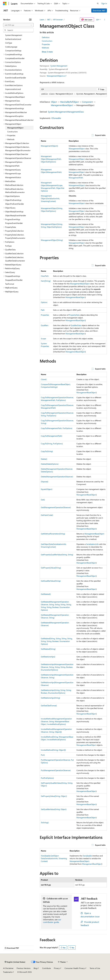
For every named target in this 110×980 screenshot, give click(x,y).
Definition (46, 37)
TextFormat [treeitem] (10, 284)
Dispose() (45, 482)
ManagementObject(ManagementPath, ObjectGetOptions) (51, 159)
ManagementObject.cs (56, 76)
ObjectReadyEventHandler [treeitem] (16, 215)
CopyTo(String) (47, 451)
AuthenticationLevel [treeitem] (13, 39)
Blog (35, 968)
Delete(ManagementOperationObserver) (57, 477)
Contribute (46, 968)
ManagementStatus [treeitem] (13, 177)
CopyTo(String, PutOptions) (52, 444)
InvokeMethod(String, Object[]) (53, 750)
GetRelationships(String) (50, 698)
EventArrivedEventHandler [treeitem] (16, 78)
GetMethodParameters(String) (53, 534)
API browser (58, 19)
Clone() (44, 379)
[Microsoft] (5, 4)
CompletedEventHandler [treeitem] (15, 58)
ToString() (45, 822)
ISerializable (87, 856)
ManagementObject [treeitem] (15, 128)
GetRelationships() (48, 657)
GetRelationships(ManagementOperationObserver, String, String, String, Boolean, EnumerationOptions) (57, 667)
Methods (45, 48)
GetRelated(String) (48, 649)
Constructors (47, 41)
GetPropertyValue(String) (51, 568)
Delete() (44, 459)
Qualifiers (45, 325)
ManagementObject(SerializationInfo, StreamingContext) (50, 198)
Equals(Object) (47, 489)
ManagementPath (76, 178)
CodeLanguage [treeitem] (11, 47)
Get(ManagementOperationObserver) (56, 507)
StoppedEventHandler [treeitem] (14, 280)
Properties (46, 44)
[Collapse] (30, 20)
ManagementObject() (49, 146)
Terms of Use (95, 968)
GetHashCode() (47, 515)
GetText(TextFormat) (49, 706)
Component (87, 102)
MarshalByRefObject (69, 102)
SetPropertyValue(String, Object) (54, 796)
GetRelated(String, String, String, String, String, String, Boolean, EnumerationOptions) (57, 641)
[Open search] (98, 4)
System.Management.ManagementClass (66, 112)
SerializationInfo (92, 544)
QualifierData (76, 325)
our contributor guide (52, 921)
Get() (43, 500)
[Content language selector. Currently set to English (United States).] (15, 962)
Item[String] (46, 281)
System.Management (59, 66)
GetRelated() (46, 594)
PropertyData (74, 315)
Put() (43, 755)
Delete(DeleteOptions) (50, 464)
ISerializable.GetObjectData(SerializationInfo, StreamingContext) (54, 858)
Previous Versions (24, 968)
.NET (49, 19)
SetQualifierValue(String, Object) (54, 809)
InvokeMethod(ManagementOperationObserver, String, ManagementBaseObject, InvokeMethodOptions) (56, 721)
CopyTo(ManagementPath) (52, 436)
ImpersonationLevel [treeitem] (13, 89)
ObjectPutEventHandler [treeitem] (15, 204)
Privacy (57, 968)
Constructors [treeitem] (12, 132)
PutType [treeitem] (8, 246)
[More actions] (105, 20)
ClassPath (45, 276)
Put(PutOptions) (47, 778)
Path (43, 310)
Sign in (104, 3)
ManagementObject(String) (52, 240)
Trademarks (8, 972)
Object (54, 102)
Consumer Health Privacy (75, 968)
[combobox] (18, 25)
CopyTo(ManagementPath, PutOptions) (57, 428)
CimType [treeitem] (9, 43)
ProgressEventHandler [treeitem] (14, 223)
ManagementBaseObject (62, 105)
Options (44, 302)
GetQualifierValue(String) (51, 581)
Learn (42, 19)
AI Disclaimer (8, 968)
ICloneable (56, 118)
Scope (43, 339)
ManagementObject (77, 149)
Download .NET (99, 10)
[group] (73, 94)
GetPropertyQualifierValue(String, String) (57, 555)
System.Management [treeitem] (14, 35)
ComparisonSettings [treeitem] (13, 51)
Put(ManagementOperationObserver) (56, 770)
